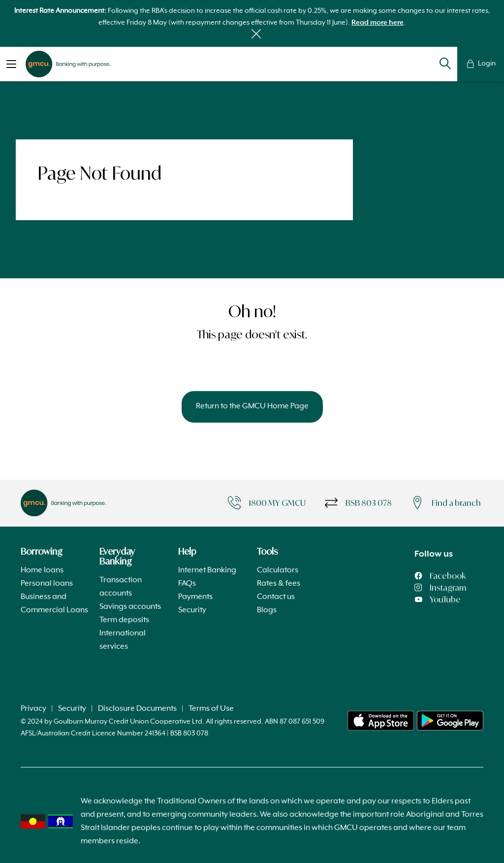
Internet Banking (207, 570)
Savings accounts (130, 607)
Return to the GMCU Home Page (252, 406)
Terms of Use (211, 709)
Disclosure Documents (137, 709)
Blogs (267, 610)
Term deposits (124, 620)
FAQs (187, 584)
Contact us (276, 597)
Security (192, 610)
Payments (195, 597)
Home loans (42, 570)
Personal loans (47, 584)
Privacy (33, 709)
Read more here (378, 23)
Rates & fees (279, 584)
